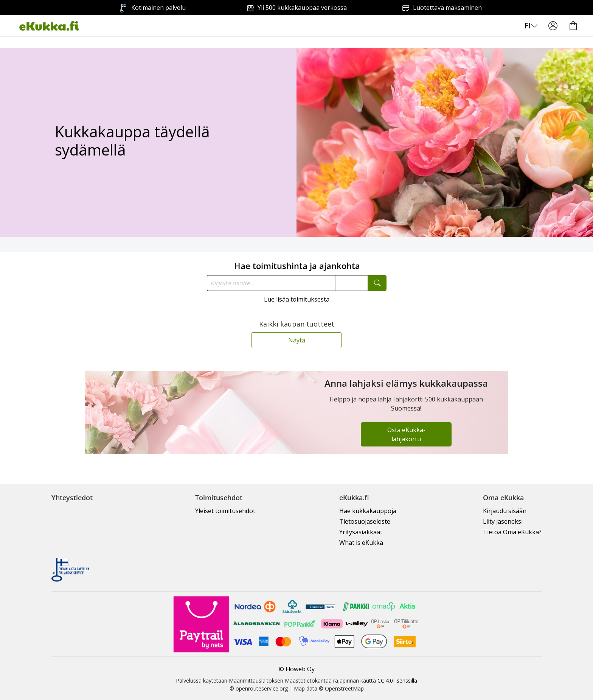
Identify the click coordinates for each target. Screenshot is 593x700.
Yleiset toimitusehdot (225, 511)
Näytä (297, 340)
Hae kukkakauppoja (368, 511)
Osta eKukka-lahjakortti (406, 434)
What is (361, 543)
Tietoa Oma (512, 532)
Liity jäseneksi (503, 521)
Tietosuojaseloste (365, 521)
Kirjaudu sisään (505, 511)
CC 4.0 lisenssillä (397, 681)
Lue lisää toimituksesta (297, 299)
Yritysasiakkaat (361, 532)
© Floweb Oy (297, 669)
